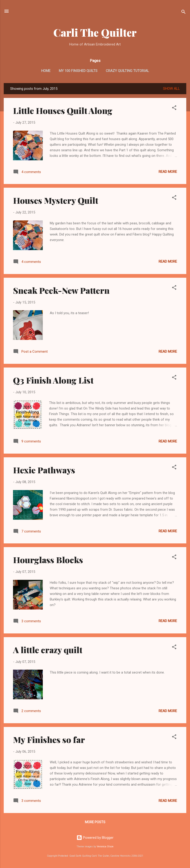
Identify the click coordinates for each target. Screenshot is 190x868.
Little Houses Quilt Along (63, 110)
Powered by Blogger (95, 838)
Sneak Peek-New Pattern (61, 290)
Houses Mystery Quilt (56, 200)
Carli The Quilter (95, 32)
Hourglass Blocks (48, 560)
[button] (174, 108)
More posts (95, 822)
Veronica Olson (105, 847)
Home (46, 71)
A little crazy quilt (48, 650)
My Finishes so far (49, 739)
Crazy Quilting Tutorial (127, 71)
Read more (168, 172)
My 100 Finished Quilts (78, 71)
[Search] (183, 13)
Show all (171, 89)
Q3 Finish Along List (53, 380)
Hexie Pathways (44, 470)
